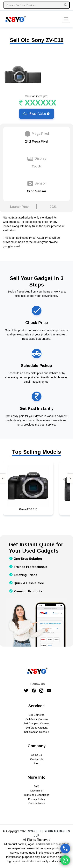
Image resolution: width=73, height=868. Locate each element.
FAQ (36, 786)
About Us (36, 755)
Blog (37, 763)
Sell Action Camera (37, 719)
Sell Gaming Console (36, 732)
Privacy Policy (37, 799)
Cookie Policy (37, 803)
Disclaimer (36, 791)
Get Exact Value (37, 114)
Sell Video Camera (36, 728)
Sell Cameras (36, 715)
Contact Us (37, 759)
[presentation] (3, 478)
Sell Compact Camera (36, 723)
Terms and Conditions (36, 795)
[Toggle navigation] (66, 19)
